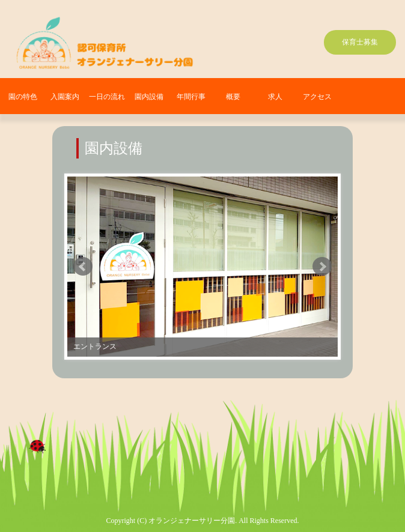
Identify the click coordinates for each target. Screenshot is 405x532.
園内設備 (149, 97)
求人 (275, 97)
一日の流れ (107, 97)
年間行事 (191, 97)
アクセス (317, 97)
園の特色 (23, 97)
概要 (233, 97)
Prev (83, 267)
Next (322, 267)
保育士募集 (360, 42)
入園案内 (65, 97)
